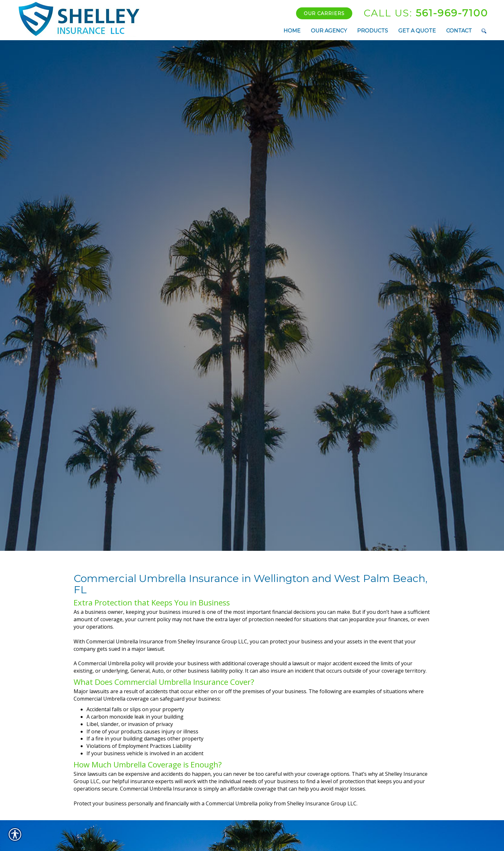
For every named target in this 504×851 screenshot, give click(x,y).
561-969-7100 (426, 13)
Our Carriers (324, 13)
